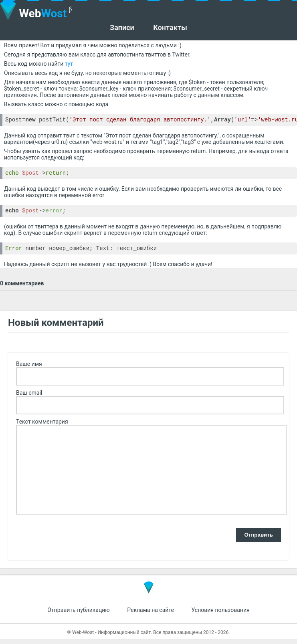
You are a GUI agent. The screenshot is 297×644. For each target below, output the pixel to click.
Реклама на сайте (151, 615)
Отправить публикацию (78, 615)
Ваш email (29, 398)
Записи (122, 28)
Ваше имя (29, 369)
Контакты (170, 28)
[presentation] (77, 540)
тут (69, 64)
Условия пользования (220, 615)
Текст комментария (42, 426)
